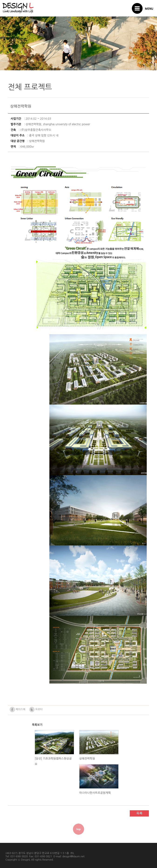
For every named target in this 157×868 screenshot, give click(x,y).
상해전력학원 (87, 759)
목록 (139, 813)
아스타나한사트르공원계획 (95, 793)
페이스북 (17, 709)
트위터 (36, 709)
